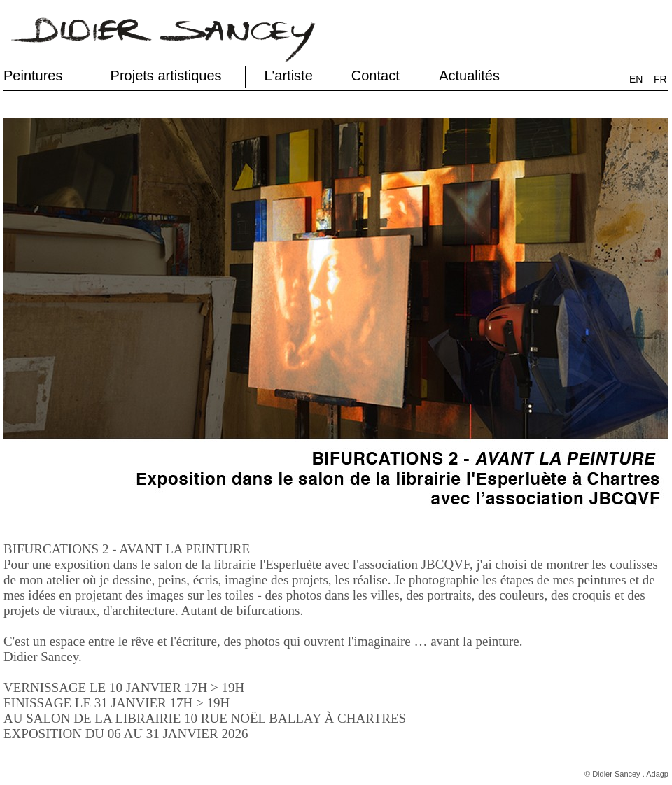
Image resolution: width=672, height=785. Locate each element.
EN (636, 79)
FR (660, 79)
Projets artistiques (166, 76)
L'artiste (288, 76)
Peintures (33, 76)
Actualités (469, 76)
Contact (376, 76)
